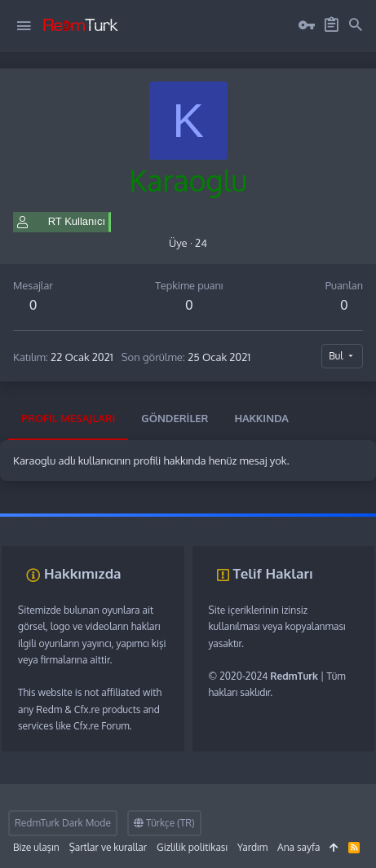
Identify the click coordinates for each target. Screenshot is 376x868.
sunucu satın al (169, 521)
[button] (24, 26)
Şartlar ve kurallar (108, 847)
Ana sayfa (299, 847)
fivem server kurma (42, 521)
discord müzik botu (246, 521)
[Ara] (356, 25)
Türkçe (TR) (164, 823)
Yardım (252, 847)
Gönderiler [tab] (175, 418)
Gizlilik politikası (192, 847)
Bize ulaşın (36, 847)
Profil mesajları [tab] (68, 418)
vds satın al (110, 521)
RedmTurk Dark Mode (63, 823)
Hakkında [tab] (261, 418)
